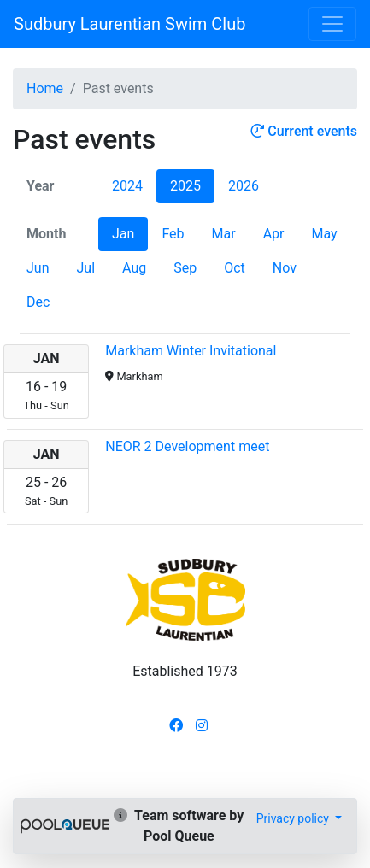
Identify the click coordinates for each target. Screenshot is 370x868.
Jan (123, 234)
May (324, 234)
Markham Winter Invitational (191, 351)
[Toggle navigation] (332, 24)
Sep (185, 268)
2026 (244, 186)
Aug (134, 268)
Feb (173, 234)
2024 (127, 186)
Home (45, 88)
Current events (304, 131)
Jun (38, 268)
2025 (185, 186)
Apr (274, 234)
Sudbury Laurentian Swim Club (129, 24)
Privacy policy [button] (294, 818)
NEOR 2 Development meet (187, 446)
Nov (285, 268)
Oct (235, 268)
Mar (224, 234)
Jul (85, 268)
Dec (38, 302)
